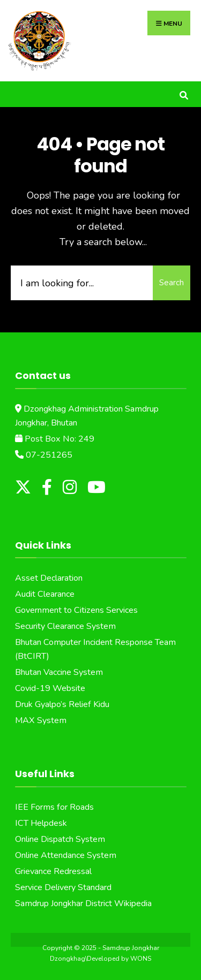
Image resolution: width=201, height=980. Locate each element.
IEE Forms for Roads (54, 807)
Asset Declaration (49, 578)
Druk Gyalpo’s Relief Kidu (62, 704)
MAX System (41, 720)
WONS (141, 959)
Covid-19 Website (50, 688)
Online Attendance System (66, 855)
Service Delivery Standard (63, 887)
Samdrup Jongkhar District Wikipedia (83, 903)
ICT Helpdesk (41, 823)
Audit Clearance (45, 594)
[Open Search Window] (184, 94)
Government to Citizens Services (76, 610)
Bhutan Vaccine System (59, 672)
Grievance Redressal (53, 871)
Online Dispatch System (60, 839)
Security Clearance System (65, 626)
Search (172, 283)
